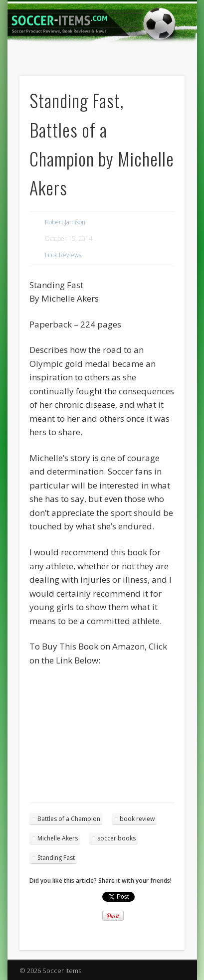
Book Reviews (63, 255)
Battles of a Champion (69, 819)
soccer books (116, 838)
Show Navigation (160, 89)
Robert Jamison (65, 222)
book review (137, 819)
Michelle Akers (58, 838)
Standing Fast (56, 858)
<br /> (59, 727)
